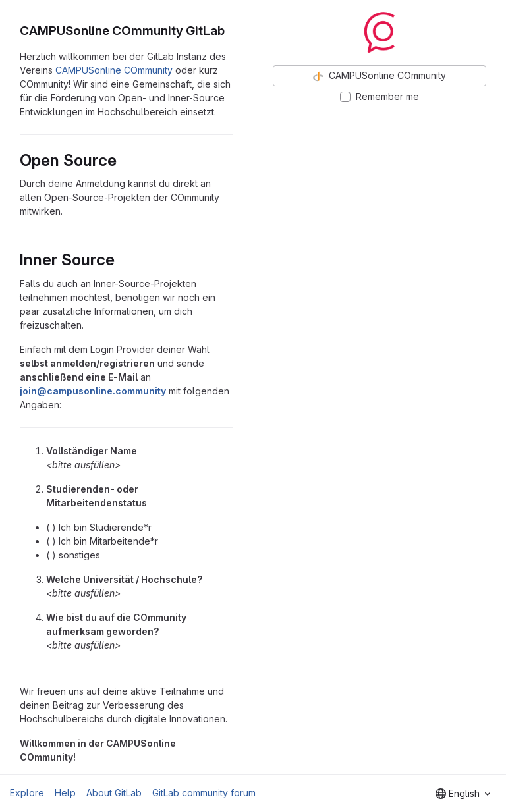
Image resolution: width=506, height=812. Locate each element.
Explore (27, 793)
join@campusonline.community (93, 391)
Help (65, 793)
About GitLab (114, 793)
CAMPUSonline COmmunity (114, 70)
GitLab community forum (204, 793)
